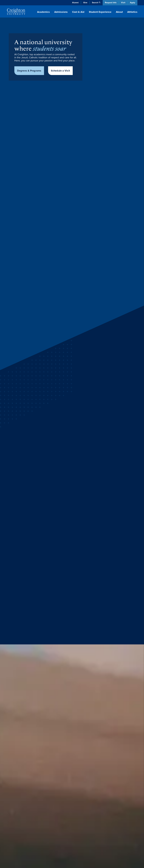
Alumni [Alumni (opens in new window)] (75, 3)
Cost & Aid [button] (78, 12)
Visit (123, 3)
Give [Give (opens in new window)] (85, 3)
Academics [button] (43, 12)
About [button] (119, 12)
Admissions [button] (61, 12)
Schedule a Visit (60, 71)
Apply (133, 3)
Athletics (132, 12)
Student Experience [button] (100, 12)
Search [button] (95, 3)
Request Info (111, 3)
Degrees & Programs (29, 71)
